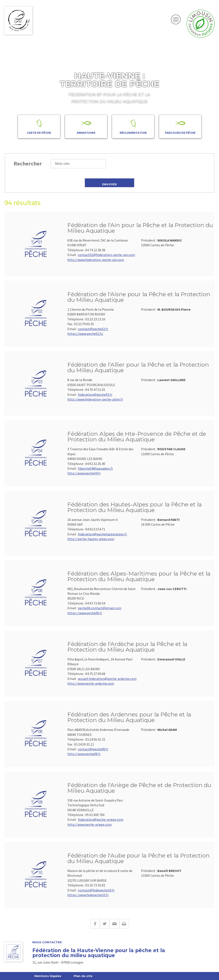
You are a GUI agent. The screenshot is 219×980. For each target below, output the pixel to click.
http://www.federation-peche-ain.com (96, 260)
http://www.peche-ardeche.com (91, 683)
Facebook (95, 924)
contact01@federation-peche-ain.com (106, 255)
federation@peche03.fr (95, 395)
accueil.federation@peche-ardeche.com (107, 679)
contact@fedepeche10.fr (96, 890)
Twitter (105, 924)
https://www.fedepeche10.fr (88, 895)
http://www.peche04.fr (84, 473)
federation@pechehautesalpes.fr (102, 534)
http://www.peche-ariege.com (90, 824)
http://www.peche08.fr (84, 754)
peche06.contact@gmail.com (100, 608)
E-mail (114, 924)
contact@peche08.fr (93, 749)
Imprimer (124, 924)
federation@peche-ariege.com (101, 819)
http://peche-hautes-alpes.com (91, 539)
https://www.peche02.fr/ (85, 334)
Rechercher (28, 163)
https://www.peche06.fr (85, 613)
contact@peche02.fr (93, 329)
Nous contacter (47, 942)
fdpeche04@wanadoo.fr (95, 468)
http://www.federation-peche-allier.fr (95, 399)
